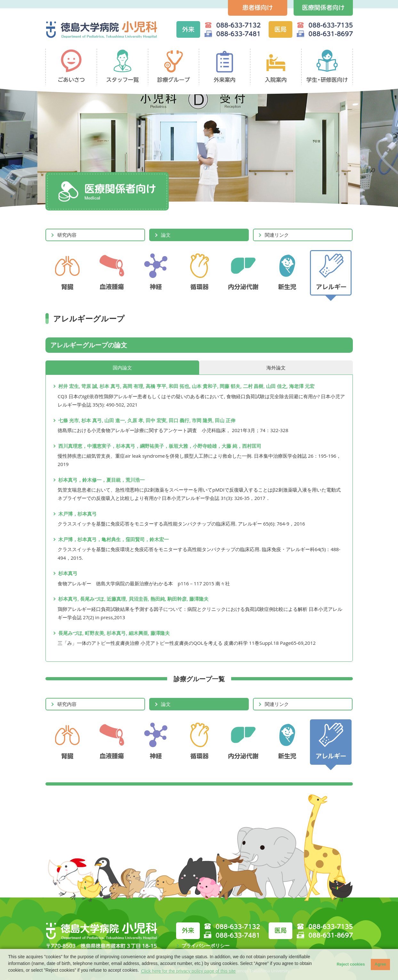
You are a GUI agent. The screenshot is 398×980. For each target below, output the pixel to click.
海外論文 (276, 367)
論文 (166, 235)
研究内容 (67, 235)
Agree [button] (380, 964)
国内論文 (122, 367)
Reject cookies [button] (351, 964)
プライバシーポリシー (206, 945)
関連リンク (277, 235)
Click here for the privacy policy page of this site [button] (188, 971)
